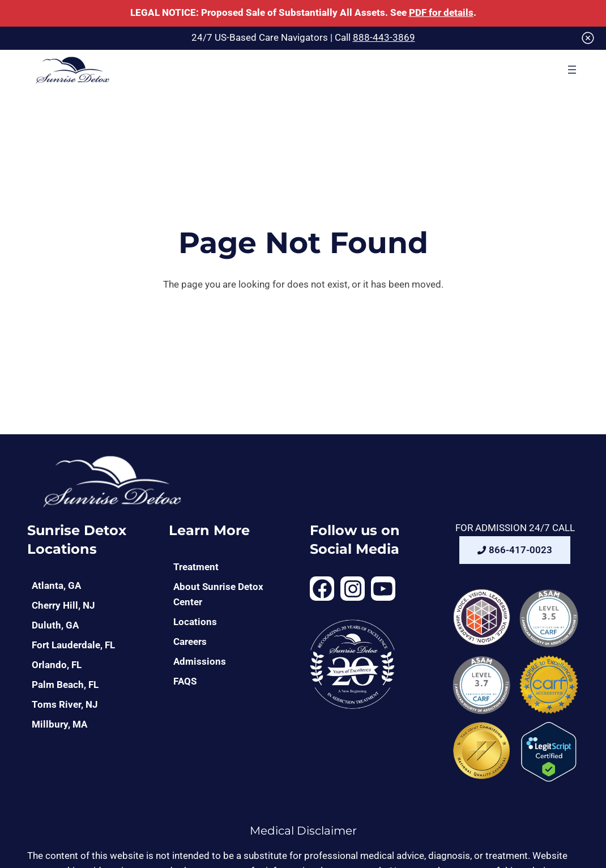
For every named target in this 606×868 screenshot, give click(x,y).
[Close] (588, 38)
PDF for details (441, 13)
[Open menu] (572, 70)
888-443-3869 (384, 38)
